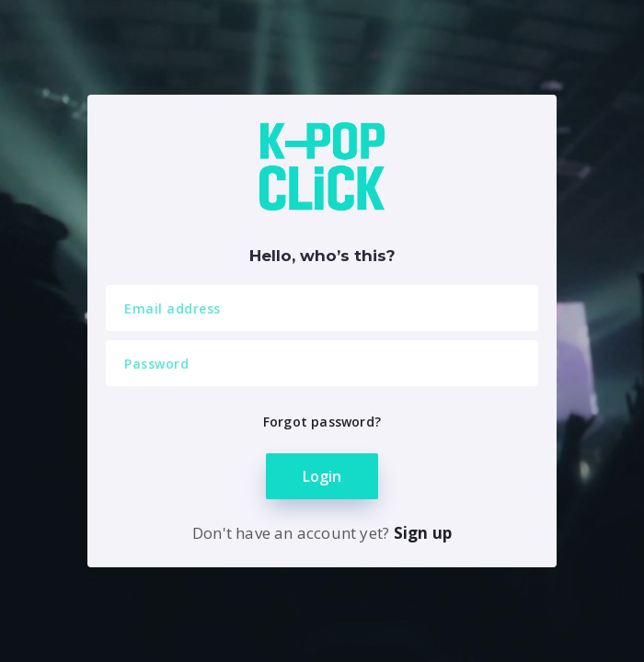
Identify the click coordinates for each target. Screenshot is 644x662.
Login (322, 476)
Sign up (423, 533)
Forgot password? (322, 422)
